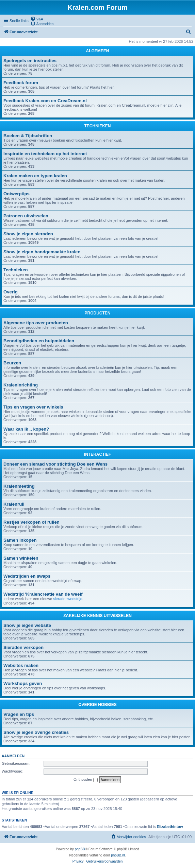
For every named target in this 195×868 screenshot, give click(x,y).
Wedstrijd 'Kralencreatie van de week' (43, 594)
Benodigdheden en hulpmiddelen (39, 341)
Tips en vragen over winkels (33, 407)
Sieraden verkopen (23, 647)
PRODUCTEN (97, 313)
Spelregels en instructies (30, 61)
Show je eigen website (27, 625)
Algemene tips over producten (36, 323)
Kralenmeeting (19, 486)
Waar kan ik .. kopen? (26, 429)
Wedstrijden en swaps (27, 576)
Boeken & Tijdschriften (28, 136)
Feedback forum (21, 83)
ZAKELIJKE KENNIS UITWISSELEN (98, 616)
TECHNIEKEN (97, 126)
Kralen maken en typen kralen (35, 176)
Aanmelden (13, 756)
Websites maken (21, 665)
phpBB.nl (118, 855)
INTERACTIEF (98, 454)
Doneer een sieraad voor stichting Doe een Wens (55, 464)
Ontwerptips (17, 194)
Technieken (16, 270)
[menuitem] (37, 19)
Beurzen (12, 363)
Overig (11, 292)
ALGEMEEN (97, 51)
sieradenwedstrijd (68, 599)
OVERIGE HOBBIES (98, 705)
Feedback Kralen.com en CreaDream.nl (45, 101)
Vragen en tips (19, 714)
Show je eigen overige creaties (36, 732)
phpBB (80, 849)
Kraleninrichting (21, 385)
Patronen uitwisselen (26, 216)
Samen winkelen (21, 558)
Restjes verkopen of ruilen (31, 522)
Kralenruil (14, 504)
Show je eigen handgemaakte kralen (42, 252)
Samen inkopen (20, 540)
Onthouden (86, 780)
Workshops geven (23, 683)
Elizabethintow (170, 827)
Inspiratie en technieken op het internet (45, 154)
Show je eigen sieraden (28, 234)
